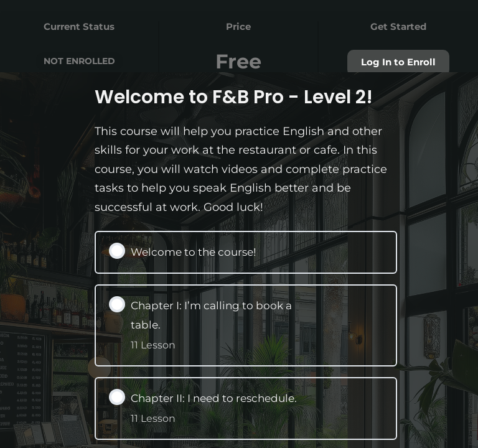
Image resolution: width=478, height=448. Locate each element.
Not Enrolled (79, 61)
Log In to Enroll (398, 62)
